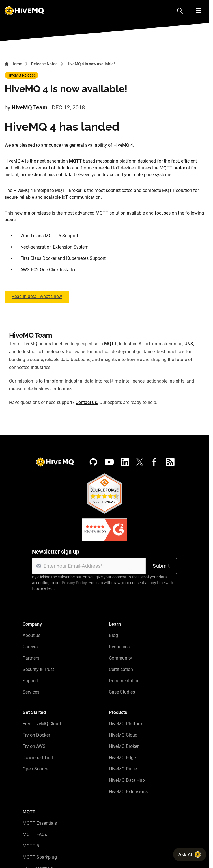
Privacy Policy (74, 583)
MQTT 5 (31, 846)
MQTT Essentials (40, 823)
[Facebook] (154, 462)
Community (121, 658)
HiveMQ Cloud (123, 735)
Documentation (124, 681)
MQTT (75, 161)
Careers (30, 647)
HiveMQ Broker (124, 746)
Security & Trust (38, 669)
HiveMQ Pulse (123, 769)
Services (31, 692)
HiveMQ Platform (126, 724)
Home (13, 64)
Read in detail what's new (37, 296)
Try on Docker (36, 735)
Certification (121, 669)
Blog (113, 635)
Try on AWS (34, 746)
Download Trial (38, 758)
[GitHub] (93, 462)
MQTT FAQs (35, 834)
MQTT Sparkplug (40, 857)
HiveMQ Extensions (128, 792)
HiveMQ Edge (122, 758)
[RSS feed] (170, 462)
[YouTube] (109, 462)
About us (32, 635)
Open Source (35, 769)
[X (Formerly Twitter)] (140, 462)
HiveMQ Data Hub (127, 780)
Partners (31, 658)
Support (31, 681)
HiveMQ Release (21, 75)
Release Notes (44, 64)
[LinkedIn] (125, 462)
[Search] (180, 11)
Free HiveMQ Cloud (42, 724)
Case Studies (122, 692)
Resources (119, 647)
